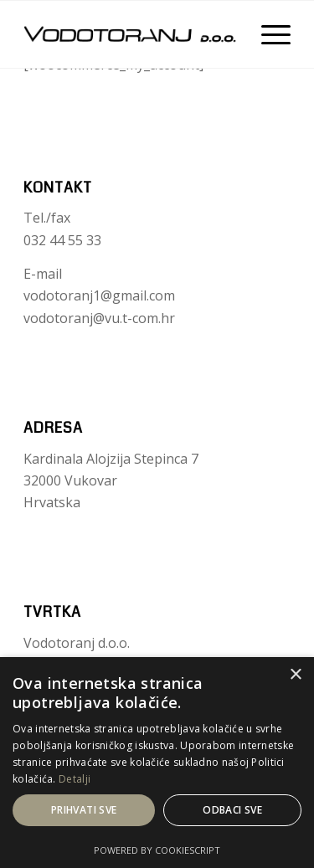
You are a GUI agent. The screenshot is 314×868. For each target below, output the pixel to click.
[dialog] (157, 763)
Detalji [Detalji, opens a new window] (75, 779)
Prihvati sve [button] (84, 810)
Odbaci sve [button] (232, 810)
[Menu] (268, 34)
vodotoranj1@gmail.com (99, 295)
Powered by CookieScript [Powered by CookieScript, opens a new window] (157, 850)
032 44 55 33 (62, 240)
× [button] (295, 675)
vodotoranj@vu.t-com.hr (99, 318)
